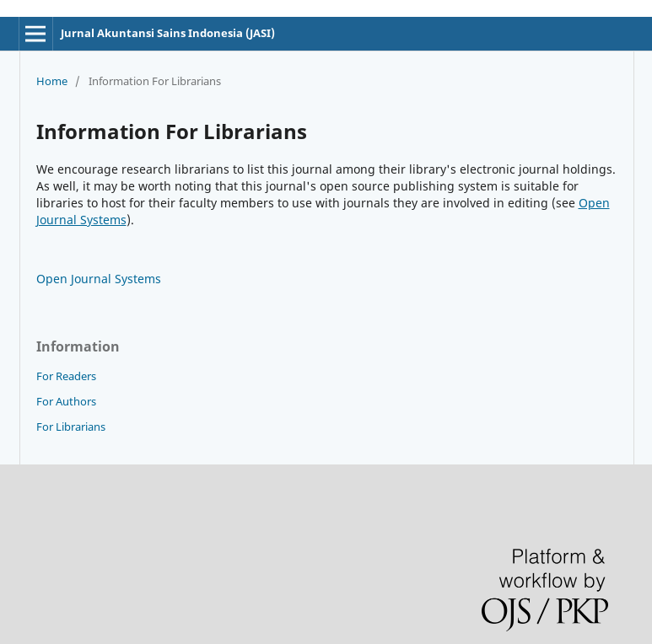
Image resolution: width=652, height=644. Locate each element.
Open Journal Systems (99, 279)
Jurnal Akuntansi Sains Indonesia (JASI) (168, 33)
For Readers (66, 376)
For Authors (66, 401)
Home (52, 81)
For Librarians (71, 427)
